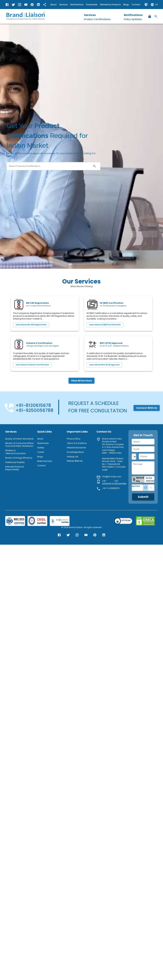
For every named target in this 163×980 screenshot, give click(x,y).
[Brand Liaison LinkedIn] (38, 5)
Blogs (126, 5)
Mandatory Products (110, 5)
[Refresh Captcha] (146, 488)
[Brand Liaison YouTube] (26, 5)
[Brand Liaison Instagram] (20, 5)
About (54, 5)
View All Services (81, 381)
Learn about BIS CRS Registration (31, 325)
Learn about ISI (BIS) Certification (105, 325)
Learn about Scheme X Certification (32, 365)
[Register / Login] (150, 16)
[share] (45, 5)
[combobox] (49, 166)
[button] (138, 479)
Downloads (92, 5)
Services (63, 5)
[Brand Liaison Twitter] (13, 5)
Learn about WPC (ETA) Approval (104, 365)
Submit (143, 497)
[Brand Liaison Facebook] (7, 5)
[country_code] (134, 457)
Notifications (77, 5)
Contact (136, 5)
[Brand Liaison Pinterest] (32, 5)
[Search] (156, 16)
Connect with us (147, 408)
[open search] (95, 166)
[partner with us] (146, 5)
